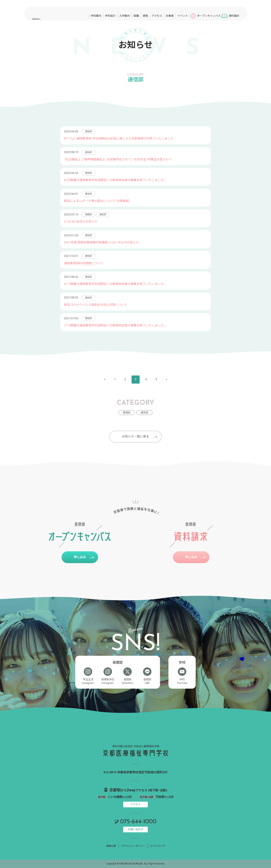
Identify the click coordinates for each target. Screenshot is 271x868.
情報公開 (111, 846)
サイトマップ (158, 846)
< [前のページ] (105, 379)
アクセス (136, 804)
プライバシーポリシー (133, 846)
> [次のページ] (167, 379)
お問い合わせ (135, 829)
